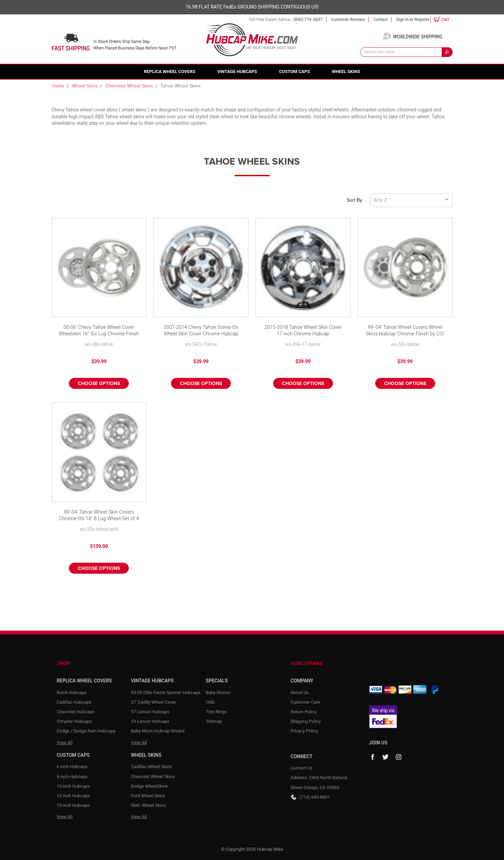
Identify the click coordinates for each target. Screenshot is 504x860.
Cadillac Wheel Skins (151, 767)
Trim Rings (217, 712)
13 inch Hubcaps (73, 805)
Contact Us (302, 768)
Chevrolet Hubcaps (76, 712)
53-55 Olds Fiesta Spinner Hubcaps (166, 692)
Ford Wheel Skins (148, 796)
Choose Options (99, 384)
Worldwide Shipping (418, 37)
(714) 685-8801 (315, 797)
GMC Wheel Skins (148, 805)
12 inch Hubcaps (73, 796)
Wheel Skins (346, 71)
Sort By (354, 200)
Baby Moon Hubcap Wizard (158, 731)
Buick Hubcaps (72, 692)
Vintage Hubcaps (237, 71)
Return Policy (304, 712)
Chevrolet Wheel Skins (153, 777)
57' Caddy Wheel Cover (153, 702)
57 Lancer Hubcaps (150, 712)
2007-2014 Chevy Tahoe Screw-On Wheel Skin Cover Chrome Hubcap (201, 331)
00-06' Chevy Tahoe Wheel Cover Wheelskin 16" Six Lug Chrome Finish (99, 331)
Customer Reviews (348, 20)
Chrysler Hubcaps (74, 721)
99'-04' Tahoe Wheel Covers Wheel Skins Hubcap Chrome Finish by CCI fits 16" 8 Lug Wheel (405, 331)
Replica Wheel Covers (170, 71)
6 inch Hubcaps (72, 767)
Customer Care (305, 702)
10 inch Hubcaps (73, 786)
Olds (210, 702)
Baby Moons (218, 692)
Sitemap (214, 721)
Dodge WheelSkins (149, 786)
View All (65, 743)
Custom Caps (294, 71)
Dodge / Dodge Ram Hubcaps (86, 731)
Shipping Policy (306, 721)
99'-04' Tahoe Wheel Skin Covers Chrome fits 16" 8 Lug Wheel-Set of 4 (99, 515)
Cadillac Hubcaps (74, 702)
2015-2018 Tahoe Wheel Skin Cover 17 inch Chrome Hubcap (303, 331)
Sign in (402, 20)
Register (422, 20)
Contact (381, 20)
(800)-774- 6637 (308, 20)
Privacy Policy (304, 731)
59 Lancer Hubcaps (150, 721)
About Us (300, 692)
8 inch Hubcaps (72, 777)
